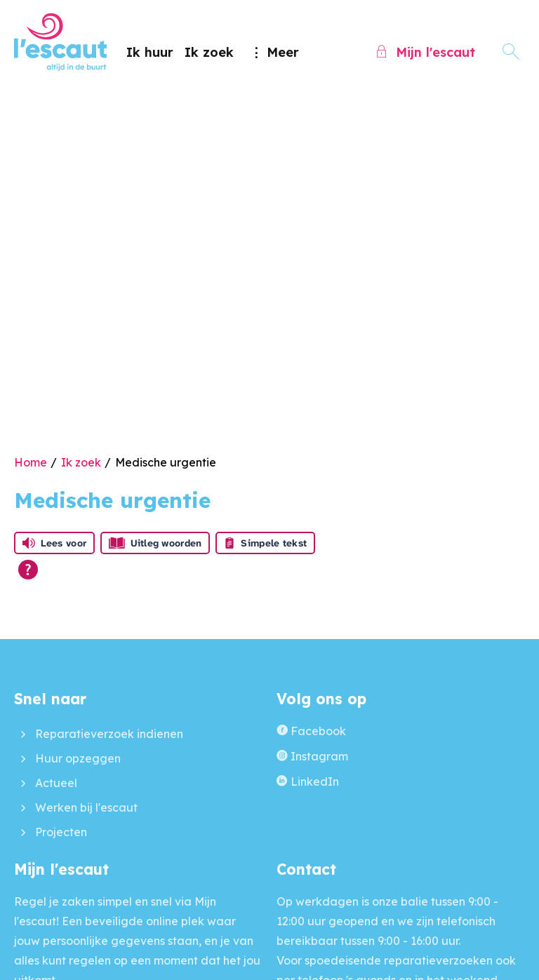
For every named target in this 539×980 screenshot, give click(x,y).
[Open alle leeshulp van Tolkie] (28, 570)
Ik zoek (209, 52)
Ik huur (150, 52)
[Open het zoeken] (511, 52)
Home (31, 462)
